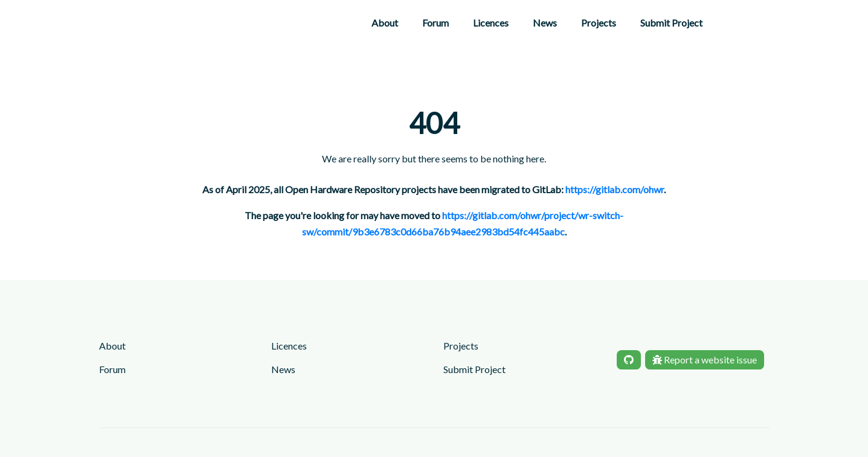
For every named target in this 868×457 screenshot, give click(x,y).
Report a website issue (705, 360)
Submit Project (671, 23)
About (385, 23)
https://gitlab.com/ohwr (615, 189)
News (545, 23)
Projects (599, 23)
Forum (436, 23)
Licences (491, 23)
